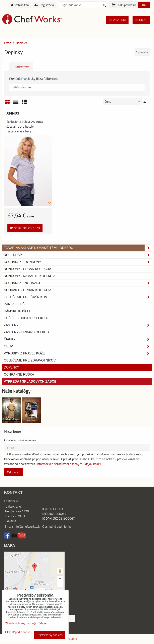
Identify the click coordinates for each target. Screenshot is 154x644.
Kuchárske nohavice (78, 283)
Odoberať (13, 472)
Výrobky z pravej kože (78, 353)
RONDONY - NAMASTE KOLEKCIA (30, 276)
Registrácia (44, 5)
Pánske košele (17, 304)
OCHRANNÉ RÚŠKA (19, 374)
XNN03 (13, 113)
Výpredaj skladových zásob (30, 381)
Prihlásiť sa (20, 5)
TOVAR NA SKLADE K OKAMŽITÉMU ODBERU (78, 248)
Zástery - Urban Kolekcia (27, 332)
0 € (144, 5)
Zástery (78, 325)
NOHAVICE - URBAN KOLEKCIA (28, 290)
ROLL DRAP (78, 255)
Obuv (78, 346)
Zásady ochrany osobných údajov (26, 623)
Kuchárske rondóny (78, 262)
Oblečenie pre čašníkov (78, 297)
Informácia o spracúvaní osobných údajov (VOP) (69, 464)
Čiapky (78, 339)
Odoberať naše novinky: (20, 440)
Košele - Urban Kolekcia (26, 318)
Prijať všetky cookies (50, 635)
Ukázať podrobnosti (18, 632)
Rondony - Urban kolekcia (27, 269)
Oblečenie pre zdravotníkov (30, 360)
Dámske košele (17, 311)
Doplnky (11, 367)
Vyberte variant (25, 228)
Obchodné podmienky (57, 526)
